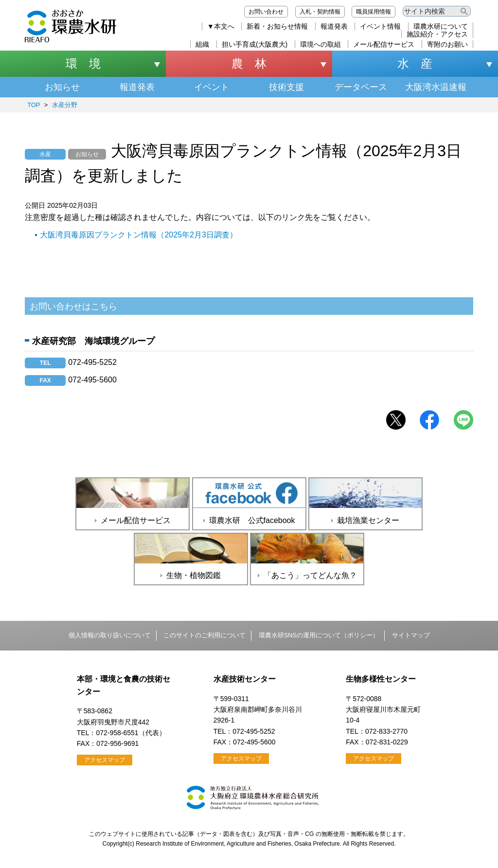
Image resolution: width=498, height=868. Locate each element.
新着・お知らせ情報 (277, 26)
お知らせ (62, 87)
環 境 (83, 63)
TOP (34, 105)
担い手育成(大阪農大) (255, 44)
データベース (361, 87)
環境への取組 (320, 44)
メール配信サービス (384, 44)
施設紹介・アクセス (437, 34)
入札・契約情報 (320, 12)
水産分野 (65, 105)
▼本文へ (221, 26)
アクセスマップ (105, 760)
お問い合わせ (266, 12)
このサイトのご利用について (205, 635)
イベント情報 (380, 26)
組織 (202, 44)
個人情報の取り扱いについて (110, 635)
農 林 (249, 63)
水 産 (415, 63)
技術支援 (286, 87)
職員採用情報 (373, 12)
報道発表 (334, 26)
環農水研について (441, 26)
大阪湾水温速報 (436, 87)
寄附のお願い (447, 44)
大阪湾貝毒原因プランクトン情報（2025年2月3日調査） (138, 235)
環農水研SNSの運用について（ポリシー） (319, 635)
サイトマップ (411, 635)
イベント (212, 87)
